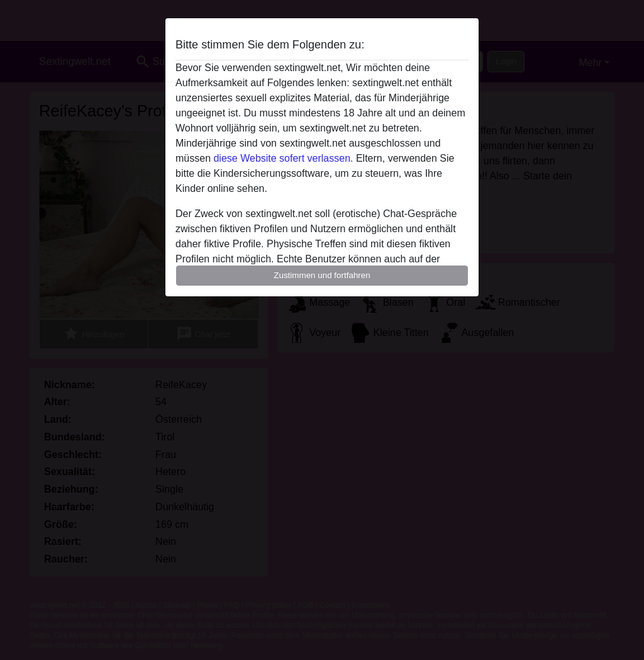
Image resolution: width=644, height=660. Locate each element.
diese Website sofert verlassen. (283, 158)
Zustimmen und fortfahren (322, 275)
